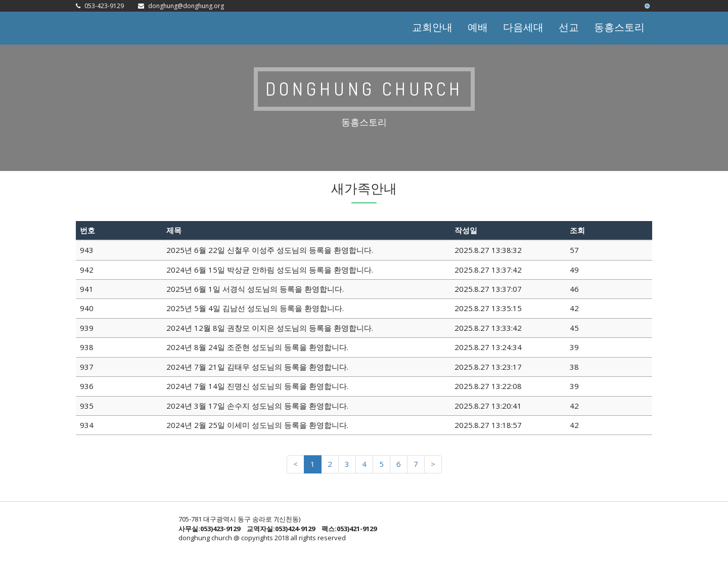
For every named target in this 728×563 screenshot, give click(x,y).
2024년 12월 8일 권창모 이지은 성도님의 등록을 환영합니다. (270, 328)
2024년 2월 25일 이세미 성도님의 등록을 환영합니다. (257, 425)
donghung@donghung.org (186, 6)
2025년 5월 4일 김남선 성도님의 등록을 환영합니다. (255, 308)
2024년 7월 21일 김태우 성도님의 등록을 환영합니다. (257, 367)
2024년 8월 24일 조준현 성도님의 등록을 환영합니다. (257, 347)
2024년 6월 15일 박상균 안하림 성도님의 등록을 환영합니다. (270, 270)
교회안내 (432, 27)
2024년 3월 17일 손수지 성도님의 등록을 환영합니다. (257, 406)
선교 (569, 27)
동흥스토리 (619, 27)
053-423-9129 (104, 6)
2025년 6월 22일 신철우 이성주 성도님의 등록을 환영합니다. (270, 250)
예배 (478, 27)
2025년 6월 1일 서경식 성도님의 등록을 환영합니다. (255, 289)
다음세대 (523, 27)
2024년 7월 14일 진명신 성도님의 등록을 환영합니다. (257, 386)
